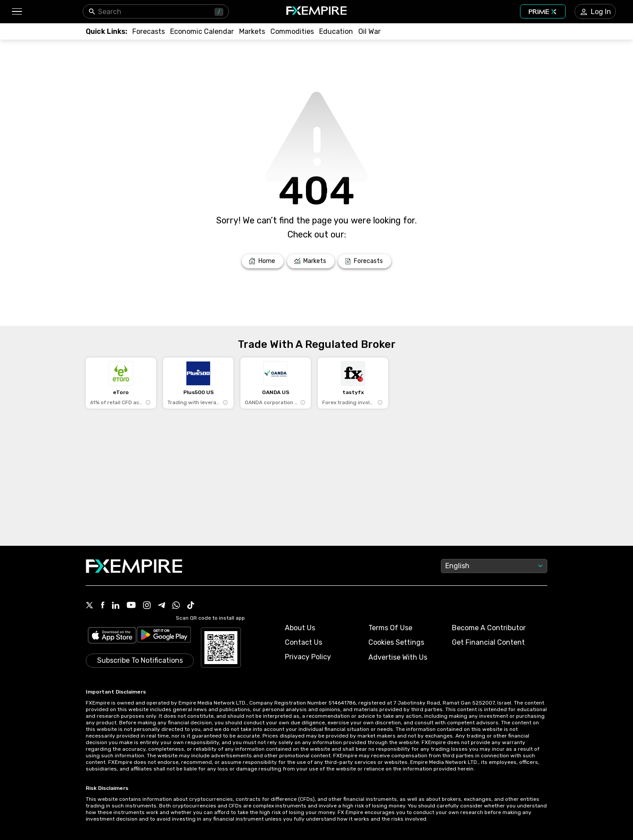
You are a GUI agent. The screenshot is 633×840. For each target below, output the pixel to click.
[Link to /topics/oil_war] (369, 31)
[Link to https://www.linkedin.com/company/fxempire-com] (116, 606)
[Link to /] (263, 261)
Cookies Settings (396, 642)
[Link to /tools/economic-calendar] (202, 31)
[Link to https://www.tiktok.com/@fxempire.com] (191, 606)
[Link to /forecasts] (149, 31)
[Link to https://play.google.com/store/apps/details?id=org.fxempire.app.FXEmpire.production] (164, 636)
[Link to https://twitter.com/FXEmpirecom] (90, 606)
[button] (16, 12)
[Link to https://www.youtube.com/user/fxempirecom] (131, 606)
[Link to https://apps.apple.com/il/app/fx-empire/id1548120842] (112, 636)
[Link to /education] (336, 31)
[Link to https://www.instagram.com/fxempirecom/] (147, 606)
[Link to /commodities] (292, 31)
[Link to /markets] (252, 31)
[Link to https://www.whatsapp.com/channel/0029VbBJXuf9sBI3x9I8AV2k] (176, 606)
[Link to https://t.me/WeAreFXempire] (162, 606)
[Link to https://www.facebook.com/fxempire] (103, 606)
